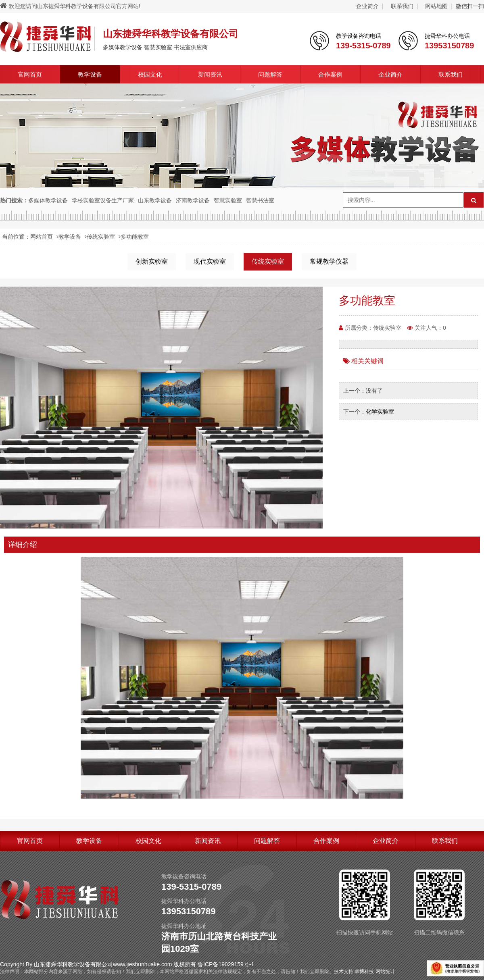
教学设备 (90, 74)
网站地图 (436, 6)
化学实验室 (380, 412)
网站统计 (385, 972)
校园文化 (150, 74)
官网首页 (30, 74)
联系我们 (402, 6)
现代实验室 (210, 261)
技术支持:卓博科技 (354, 972)
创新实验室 (152, 261)
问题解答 (270, 74)
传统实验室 (101, 237)
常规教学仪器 (329, 261)
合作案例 (330, 74)
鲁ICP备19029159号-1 (226, 964)
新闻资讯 (210, 74)
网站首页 (42, 237)
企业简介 (367, 6)
